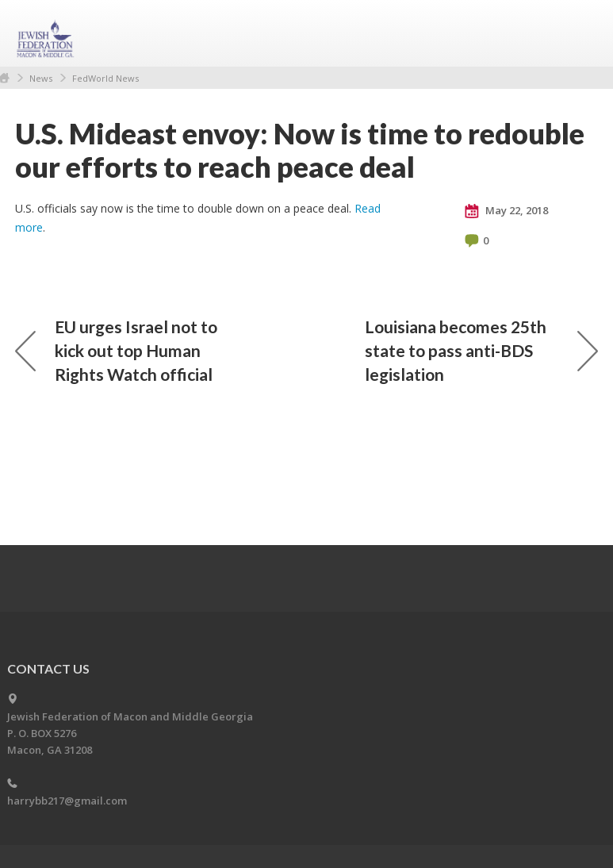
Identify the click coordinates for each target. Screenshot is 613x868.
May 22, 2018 (506, 211)
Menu (580, 33)
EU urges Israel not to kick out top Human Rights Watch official (116, 350)
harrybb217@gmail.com (67, 801)
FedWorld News (105, 78)
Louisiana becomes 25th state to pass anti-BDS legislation (481, 350)
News (41, 78)
